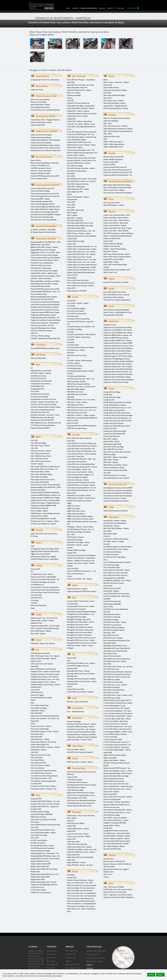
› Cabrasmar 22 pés (37, 90)
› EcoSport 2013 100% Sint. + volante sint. (44, 807)
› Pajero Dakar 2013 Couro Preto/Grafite (80, 857)
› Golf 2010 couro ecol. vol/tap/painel (115, 609)
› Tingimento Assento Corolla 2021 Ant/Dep (118, 374)
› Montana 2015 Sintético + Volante (78, 163)
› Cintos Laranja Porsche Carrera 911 (42, 188)
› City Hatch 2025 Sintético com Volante (80, 347)
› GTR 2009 (71, 875)
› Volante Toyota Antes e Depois (41, 122)
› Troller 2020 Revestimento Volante (115, 511)
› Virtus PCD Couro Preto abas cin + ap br (117, 812)
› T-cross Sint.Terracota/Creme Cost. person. (118, 713)
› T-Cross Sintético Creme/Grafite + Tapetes (117, 716)
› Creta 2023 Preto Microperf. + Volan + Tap (81, 459)
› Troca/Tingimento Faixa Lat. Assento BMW (118, 488)
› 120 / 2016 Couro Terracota (40, 453)
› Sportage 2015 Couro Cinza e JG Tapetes (81, 674)
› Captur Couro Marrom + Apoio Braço (115, 223)
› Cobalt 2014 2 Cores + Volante (77, 116)
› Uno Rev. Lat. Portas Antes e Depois (43, 786)
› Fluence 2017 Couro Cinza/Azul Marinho (117, 257)
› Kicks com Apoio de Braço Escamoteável (81, 901)
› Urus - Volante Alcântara (75, 712)
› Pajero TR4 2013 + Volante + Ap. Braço (80, 865)
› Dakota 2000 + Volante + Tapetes (42, 621)
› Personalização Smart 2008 (76, 798)
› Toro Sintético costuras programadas (43, 781)
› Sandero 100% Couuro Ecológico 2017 (116, 270)
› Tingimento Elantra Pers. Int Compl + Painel (118, 346)
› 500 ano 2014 (36, 661)
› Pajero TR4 (71, 860)
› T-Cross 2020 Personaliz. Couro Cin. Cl (116, 742)
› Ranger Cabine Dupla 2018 (40, 877)
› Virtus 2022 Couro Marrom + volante (116, 820)
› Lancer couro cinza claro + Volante (78, 836)
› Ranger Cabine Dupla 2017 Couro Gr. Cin (44, 874)
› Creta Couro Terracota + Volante (78, 480)
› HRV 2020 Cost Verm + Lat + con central (81, 400)
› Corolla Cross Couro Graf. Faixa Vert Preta (117, 421)
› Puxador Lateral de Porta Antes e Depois (44, 307)
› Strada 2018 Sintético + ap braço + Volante (45, 747)
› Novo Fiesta (35, 822)
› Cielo (32, 546)
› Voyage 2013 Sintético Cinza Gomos (116, 831)
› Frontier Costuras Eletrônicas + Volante (80, 880)
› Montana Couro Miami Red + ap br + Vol (80, 150)
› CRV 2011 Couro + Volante (76, 350)
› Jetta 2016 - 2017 (109, 633)
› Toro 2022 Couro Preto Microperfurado (44, 776)
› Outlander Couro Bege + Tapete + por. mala (81, 849)
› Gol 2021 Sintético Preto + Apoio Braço (116, 596)
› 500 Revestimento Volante (40, 653)
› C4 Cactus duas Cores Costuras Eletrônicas (45, 590)
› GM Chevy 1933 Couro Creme (41, 265)
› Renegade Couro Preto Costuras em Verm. (81, 638)
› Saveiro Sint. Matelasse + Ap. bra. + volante (118, 771)
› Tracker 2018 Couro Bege (75, 241)
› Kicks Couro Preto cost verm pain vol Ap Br (81, 885)
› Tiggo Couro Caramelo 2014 (40, 554)
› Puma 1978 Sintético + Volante (114, 205)
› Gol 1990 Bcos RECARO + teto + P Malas (117, 581)
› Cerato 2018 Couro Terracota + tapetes (80, 692)
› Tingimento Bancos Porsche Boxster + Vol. (45, 318)
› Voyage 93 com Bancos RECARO (114, 823)
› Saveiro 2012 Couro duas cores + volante (117, 789)
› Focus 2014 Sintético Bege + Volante (43, 833)
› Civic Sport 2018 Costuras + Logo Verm (80, 322)
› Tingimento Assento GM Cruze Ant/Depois (81, 236)
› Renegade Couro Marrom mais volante (80, 630)
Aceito (151, 975)
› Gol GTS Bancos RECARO (112, 604)
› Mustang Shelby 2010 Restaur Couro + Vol (45, 856)
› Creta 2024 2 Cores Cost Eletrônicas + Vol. (81, 451)
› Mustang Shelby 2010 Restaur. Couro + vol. (45, 291)
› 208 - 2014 (107, 123)
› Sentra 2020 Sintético (111, 88)
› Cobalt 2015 (71, 119)
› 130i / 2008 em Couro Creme (41, 456)
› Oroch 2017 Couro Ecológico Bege (115, 264)
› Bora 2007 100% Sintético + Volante (116, 528)
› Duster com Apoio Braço (112, 238)
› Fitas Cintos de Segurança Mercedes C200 (45, 207)
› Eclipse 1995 (71, 826)
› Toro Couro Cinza (36, 758)
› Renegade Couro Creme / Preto (77, 625)
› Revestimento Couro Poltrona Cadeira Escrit (45, 150)
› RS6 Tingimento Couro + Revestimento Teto (46, 423)
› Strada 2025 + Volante (38, 750)
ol (130, 408)
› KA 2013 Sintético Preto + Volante (42, 846)
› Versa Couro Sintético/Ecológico (114, 95)
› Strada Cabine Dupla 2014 (39, 744)
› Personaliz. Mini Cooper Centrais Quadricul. (45, 485)
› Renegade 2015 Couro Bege (76, 617)
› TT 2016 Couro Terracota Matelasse (43, 425)
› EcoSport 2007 (36, 799)
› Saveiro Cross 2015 (110, 794)
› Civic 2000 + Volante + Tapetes (78, 303)
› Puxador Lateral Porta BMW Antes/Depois (45, 492)
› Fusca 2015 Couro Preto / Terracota (115, 575)
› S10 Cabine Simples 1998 (76, 228)
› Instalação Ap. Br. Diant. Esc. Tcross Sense (45, 80)
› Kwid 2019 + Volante (110, 251)
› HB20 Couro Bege (73, 509)
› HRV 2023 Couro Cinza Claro (77, 413)
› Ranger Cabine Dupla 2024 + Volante (43, 882)
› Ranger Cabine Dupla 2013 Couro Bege (44, 869)
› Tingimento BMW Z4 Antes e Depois (116, 338)
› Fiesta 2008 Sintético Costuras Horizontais (45, 825)
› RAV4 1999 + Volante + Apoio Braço (115, 457)
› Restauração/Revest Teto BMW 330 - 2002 (45, 242)
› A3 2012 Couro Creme (38, 376)
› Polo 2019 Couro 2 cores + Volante (115, 685)
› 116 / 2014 (34, 440)
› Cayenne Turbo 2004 (111, 162)
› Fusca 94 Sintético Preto (111, 567)
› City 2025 (70, 342)
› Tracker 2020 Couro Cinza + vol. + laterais (81, 252)
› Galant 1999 (71, 831)
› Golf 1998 (107, 599)
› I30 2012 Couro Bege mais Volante (79, 532)
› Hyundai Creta (108, 859)
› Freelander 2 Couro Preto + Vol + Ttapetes (81, 729)
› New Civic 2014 (72, 420)
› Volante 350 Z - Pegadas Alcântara (115, 106)
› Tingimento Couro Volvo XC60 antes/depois (118, 380)
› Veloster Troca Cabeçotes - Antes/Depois (44, 323)
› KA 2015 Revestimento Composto (42, 848)
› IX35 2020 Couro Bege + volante (78, 542)
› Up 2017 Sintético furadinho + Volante (116, 839)
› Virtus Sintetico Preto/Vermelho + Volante (117, 810)
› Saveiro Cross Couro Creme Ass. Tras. (116, 784)
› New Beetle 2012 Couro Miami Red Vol (116, 648)
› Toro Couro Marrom (37, 768)
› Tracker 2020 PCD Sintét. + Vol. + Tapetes (81, 254)
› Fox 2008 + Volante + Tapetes (113, 541)
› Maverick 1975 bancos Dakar (40, 851)
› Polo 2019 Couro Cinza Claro (113, 682)
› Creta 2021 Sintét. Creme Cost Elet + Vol (80, 449)
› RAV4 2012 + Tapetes (110, 462)
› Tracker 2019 (71, 244)
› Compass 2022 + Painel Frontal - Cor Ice (80, 601)
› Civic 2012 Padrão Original (76, 308)
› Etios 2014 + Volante (110, 439)
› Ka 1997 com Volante (38, 843)
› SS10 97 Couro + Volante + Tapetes (79, 233)
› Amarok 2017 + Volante (111, 526)
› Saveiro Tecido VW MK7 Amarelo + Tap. (116, 768)
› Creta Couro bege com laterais (77, 477)
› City (68, 324)
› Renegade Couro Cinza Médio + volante (80, 622)
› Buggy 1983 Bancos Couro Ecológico (43, 250)
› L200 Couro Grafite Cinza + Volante (79, 847)
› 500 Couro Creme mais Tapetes (42, 664)
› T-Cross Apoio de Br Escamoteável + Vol (117, 745)
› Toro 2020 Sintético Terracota (41, 773)
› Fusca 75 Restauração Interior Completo (117, 562)
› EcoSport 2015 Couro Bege (40, 812)
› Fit (68, 358)
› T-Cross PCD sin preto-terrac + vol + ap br (117, 726)
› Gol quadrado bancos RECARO (114, 578)
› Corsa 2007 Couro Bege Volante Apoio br (81, 127)
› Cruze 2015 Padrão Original (76, 140)
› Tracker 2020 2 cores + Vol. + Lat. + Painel (81, 262)
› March (105, 80)
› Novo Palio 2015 (36, 737)
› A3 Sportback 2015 (37, 389)
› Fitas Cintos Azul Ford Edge (40, 191)
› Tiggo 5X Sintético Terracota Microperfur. (44, 551)
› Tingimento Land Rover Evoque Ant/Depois (45, 320)
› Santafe (70, 548)
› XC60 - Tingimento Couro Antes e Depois (117, 895)
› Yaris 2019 (107, 473)
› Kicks (69, 911)
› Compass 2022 (72, 604)
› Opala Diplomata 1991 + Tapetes (78, 189)
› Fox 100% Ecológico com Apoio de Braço (117, 547)
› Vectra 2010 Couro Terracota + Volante (80, 286)
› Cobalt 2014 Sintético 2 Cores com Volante (81, 114)
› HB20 (69, 503)
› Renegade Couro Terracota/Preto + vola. (80, 614)
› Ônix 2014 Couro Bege (75, 166)
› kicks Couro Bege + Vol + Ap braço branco (81, 888)
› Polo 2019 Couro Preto (111, 693)
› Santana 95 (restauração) (112, 799)
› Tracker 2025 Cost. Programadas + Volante (81, 267)
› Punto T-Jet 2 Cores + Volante (41, 726)
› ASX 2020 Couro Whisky (75, 823)
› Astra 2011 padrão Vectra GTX (77, 88)
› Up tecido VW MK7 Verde (112, 849)
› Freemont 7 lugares (37, 695)
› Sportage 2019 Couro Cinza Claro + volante (81, 681)
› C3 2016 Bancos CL (37, 585)
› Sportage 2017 (72, 676)
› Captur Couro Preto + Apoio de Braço (116, 231)
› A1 (31, 368)
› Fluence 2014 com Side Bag (113, 244)
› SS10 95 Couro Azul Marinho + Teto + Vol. (81, 231)
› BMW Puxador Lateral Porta (40, 245)
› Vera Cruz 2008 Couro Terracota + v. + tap (81, 571)
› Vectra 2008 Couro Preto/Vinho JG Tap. (80, 283)
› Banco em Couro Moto (38, 102)
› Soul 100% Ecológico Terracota (78, 666)
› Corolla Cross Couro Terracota (113, 423)
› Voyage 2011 (107, 828)
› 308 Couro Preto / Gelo (111, 136)
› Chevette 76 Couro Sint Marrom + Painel (44, 260)
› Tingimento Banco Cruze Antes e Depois (117, 351)
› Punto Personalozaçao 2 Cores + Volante (44, 731)
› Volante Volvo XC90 (37, 125)
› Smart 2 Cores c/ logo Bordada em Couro (81, 795)
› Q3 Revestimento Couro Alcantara (42, 418)
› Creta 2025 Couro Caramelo (76, 462)
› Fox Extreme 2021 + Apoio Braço (114, 557)
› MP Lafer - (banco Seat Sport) (41, 171)
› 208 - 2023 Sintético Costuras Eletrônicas (118, 131)
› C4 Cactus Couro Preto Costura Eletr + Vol (45, 579)
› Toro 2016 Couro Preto (38, 763)
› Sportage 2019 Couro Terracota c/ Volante (81, 679)
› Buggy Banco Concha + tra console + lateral (45, 252)
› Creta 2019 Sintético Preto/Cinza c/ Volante (82, 446)
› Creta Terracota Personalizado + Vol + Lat (81, 490)
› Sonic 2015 (71, 207)
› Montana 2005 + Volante (75, 155)
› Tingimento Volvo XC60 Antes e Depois (117, 377)
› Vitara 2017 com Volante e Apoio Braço (116, 300)
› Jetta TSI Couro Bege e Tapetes (114, 630)
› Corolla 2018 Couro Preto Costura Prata (116, 413)
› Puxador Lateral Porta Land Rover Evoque (81, 732)
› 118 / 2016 (34, 448)
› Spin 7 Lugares (72, 215)
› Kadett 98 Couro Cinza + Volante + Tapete (81, 145)
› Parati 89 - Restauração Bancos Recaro (116, 763)
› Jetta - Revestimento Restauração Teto (116, 640)
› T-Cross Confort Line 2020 (112, 739)
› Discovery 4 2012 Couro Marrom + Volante (81, 724)
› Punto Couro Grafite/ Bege (40, 729)
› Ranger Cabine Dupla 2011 (39, 866)
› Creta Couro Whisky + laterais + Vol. (79, 469)
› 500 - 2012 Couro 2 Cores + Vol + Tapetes (45, 656)
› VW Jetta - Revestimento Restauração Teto (45, 338)
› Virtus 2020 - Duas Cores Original (115, 818)
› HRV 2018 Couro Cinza (75, 392)
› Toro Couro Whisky (37, 760)
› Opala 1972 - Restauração (76, 187)
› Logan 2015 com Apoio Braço (113, 259)
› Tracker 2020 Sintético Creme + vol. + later (81, 259)
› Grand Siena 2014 (37, 734)
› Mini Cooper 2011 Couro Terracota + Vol (44, 469)
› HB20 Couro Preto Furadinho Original (80, 516)
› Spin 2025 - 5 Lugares (74, 218)
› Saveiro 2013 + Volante (111, 792)
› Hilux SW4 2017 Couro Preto (113, 449)
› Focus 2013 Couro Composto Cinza (43, 830)
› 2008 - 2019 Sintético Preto (113, 147)
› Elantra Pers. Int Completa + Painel (79, 495)
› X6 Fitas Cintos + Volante (39, 516)
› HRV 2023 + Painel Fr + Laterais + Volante (81, 415)
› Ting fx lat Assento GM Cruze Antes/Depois (45, 258)
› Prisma (69, 194)
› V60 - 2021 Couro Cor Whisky (113, 887)
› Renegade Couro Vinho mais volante (79, 632)
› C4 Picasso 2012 (36, 598)
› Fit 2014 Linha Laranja (74, 366)
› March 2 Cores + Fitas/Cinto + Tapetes (116, 82)
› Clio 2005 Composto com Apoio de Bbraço (118, 233)
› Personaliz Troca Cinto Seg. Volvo (42, 217)
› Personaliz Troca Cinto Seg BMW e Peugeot (45, 214)
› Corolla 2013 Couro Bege (112, 397)
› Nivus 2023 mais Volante (112, 656)
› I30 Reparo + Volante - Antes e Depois (80, 527)
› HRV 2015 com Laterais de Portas (78, 384)
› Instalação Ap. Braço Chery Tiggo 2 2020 (44, 549)
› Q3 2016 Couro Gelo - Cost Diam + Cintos (45, 415)
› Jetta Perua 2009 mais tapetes (114, 627)
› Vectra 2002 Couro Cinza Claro (78, 280)
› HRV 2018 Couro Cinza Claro (77, 394)
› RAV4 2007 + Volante (111, 460)
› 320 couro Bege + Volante (76, 749)
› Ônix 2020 (71, 176)
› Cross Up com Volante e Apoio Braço (116, 539)
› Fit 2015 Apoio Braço (74, 368)
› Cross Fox (106, 536)
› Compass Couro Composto (76, 609)
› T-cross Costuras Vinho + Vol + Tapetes (116, 708)
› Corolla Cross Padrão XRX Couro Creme (117, 426)
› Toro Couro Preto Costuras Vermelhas (43, 771)
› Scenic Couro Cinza (110, 272)
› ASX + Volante (72, 818)
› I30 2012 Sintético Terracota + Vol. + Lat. (80, 529)
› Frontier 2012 (71, 878)
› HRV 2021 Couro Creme (75, 405)
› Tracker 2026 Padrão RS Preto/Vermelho (81, 273)
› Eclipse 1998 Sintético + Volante (78, 829)
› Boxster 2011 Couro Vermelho (113, 157)
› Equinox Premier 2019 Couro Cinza (79, 142)
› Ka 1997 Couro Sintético (39, 840)
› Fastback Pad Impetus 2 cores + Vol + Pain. (45, 679)
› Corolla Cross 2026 (110, 428)
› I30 (68, 524)
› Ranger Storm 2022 (37, 879)
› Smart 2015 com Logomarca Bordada (116, 310)
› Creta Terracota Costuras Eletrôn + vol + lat (81, 488)
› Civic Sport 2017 (72, 316)
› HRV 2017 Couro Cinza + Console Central (81, 387)
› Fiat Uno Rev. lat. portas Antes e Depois (44, 255)
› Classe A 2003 (72, 777)
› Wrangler (70, 648)
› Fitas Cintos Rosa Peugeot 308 (41, 201)
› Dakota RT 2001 (36, 623)
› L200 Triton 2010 (73, 842)
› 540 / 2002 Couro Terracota (40, 461)
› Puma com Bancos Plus (39, 178)
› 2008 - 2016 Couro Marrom (113, 142)
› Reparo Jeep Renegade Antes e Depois (44, 297)
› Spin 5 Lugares (72, 213)
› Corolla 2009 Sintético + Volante (114, 405)
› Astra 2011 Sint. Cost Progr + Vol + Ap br (80, 85)
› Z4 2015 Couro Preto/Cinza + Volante (43, 524)
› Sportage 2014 (72, 668)
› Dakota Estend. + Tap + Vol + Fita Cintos (44, 618)
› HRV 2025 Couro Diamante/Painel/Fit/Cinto (82, 418)
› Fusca (105, 560)
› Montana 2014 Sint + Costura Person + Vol (81, 160)
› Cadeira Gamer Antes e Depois (41, 135)
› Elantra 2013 (71, 493)
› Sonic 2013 (71, 202)
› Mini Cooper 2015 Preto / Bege (41, 474)
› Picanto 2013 (71, 658)
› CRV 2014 (70, 353)
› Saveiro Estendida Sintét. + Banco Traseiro (117, 773)
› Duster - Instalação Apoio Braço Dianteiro (117, 236)
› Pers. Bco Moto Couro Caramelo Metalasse (45, 110)
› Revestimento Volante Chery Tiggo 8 (43, 557)
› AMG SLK (70, 774)
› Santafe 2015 (71, 553)
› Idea (32, 703)
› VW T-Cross (107, 874)
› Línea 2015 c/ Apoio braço (39, 705)
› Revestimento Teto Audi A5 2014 (42, 299)
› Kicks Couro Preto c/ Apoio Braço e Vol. (80, 898)
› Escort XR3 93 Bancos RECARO (41, 814)
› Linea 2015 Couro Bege (38, 708)
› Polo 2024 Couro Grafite (112, 698)
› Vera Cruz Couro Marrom (75, 574)
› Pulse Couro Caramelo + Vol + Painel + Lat (45, 718)
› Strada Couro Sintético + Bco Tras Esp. (43, 742)
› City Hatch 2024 (73, 345)
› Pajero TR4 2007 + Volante (76, 862)
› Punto (33, 724)
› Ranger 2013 (35, 872)
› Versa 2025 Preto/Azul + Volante (114, 103)
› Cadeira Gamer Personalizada (41, 137)
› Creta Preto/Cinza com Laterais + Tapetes (81, 485)
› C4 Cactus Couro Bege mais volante (43, 582)
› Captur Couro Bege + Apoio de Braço (116, 218)
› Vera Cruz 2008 (72, 568)
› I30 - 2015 (71, 535)
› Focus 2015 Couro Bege (39, 835)
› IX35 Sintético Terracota (75, 537)
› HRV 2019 (70, 397)
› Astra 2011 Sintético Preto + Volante (79, 90)
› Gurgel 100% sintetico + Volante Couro (44, 273)
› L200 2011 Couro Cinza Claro (77, 844)
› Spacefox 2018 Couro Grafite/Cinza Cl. (116, 805)
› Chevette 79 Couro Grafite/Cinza (42, 263)
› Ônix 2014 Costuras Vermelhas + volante (81, 168)
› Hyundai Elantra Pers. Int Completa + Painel (45, 276)
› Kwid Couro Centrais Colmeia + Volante (116, 254)
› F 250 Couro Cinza (37, 887)
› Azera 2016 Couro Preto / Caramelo (79, 438)
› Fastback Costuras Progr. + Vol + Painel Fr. (44, 677)
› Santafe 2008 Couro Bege (76, 550)
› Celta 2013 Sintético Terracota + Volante (80, 108)
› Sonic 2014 (71, 205)
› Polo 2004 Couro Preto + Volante (115, 661)
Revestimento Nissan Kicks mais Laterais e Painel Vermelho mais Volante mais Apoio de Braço (76, 22)
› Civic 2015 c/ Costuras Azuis (76, 314)
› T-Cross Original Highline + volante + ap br (117, 732)
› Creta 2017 (71, 441)
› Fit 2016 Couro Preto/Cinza (76, 376)
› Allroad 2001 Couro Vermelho (41, 371)
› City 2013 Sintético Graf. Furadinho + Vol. (81, 327)
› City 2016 (70, 332)
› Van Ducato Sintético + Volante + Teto (43, 789)
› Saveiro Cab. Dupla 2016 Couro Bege (116, 776)
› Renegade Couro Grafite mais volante (80, 627)
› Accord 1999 (71, 301)
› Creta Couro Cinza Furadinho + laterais (80, 472)
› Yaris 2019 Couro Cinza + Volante (114, 475)
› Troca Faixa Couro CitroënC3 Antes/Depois (45, 302)
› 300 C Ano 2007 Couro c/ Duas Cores (44, 534)
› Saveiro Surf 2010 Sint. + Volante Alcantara (118, 786)
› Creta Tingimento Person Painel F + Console (82, 467)
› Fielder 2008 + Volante (111, 441)
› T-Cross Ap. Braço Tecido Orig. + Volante (117, 719)
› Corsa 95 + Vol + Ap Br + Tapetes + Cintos (81, 124)
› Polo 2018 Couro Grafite (111, 680)
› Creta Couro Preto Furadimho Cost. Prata (81, 482)
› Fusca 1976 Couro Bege (111, 565)
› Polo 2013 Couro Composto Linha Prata (117, 674)
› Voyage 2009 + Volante (111, 825)
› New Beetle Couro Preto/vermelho (115, 651)
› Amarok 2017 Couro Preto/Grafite (115, 523)
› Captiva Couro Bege (74, 95)
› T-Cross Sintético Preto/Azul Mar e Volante (118, 703)
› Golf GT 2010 (108, 607)
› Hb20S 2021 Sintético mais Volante (79, 501)
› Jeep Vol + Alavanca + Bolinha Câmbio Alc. (117, 864)
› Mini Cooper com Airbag (39, 477)
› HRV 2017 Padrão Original (76, 389)
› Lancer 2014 (71, 839)
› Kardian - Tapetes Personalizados (114, 249)
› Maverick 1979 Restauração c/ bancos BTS (45, 176)
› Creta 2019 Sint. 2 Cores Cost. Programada (81, 443)
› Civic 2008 (71, 306)
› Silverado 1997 (72, 200)
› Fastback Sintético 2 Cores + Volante (43, 682)
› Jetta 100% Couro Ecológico (113, 638)
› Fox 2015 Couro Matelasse (112, 552)
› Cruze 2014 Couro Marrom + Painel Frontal (81, 137)
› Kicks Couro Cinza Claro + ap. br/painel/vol (81, 893)
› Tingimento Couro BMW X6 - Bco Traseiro (117, 330)
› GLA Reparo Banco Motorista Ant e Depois (81, 785)
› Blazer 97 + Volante (73, 93)
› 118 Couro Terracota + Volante (41, 451)
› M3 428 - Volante (37, 464)
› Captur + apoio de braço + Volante (115, 225)
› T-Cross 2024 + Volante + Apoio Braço (116, 747)
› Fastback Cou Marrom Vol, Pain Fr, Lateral (45, 674)
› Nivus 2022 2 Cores (110, 653)
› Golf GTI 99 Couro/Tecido (112, 601)
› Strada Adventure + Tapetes (40, 739)
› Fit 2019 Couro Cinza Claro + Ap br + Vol (80, 379)
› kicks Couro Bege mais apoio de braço (80, 891)
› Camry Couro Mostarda (111, 436)
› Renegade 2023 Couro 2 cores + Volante (81, 640)
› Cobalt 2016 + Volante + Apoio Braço (79, 121)
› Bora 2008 (107, 531)
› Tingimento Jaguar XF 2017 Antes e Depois (81, 591)
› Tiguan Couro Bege (110, 758)
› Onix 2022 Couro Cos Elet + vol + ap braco (81, 181)
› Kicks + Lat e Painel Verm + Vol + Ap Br (80, 883)
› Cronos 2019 (35, 690)
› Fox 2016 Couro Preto (111, 554)
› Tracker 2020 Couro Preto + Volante (79, 257)
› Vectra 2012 (71, 288)
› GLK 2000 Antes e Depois (76, 787)
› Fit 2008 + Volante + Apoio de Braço (79, 360)
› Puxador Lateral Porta (38, 490)
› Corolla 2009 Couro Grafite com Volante (117, 402)
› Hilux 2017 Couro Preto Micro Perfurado (117, 452)
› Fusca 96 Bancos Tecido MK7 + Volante (116, 570)
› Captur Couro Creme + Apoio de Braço (116, 220)
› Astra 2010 (71, 82)
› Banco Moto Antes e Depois (40, 105)
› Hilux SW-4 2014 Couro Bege (113, 447)
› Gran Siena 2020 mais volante (41, 698)
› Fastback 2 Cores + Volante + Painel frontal (45, 672)
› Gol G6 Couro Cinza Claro (112, 588)
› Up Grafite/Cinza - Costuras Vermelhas (116, 833)
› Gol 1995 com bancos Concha (41, 168)
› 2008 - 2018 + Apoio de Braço (114, 144)
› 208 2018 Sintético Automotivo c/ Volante (118, 129)
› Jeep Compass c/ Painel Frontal (114, 861)
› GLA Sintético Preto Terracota (77, 782)
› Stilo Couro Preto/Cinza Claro (41, 755)
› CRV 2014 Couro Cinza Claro (77, 355)
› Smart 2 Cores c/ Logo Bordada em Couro (117, 312)
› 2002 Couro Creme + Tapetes (77, 589)
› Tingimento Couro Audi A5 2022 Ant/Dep (117, 327)
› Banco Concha (35, 160)
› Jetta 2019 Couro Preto (111, 635)
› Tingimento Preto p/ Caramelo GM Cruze (44, 310)
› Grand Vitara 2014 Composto (113, 297)
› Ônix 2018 (70, 173)
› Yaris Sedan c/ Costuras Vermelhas (115, 470)
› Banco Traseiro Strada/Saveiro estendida (44, 163)
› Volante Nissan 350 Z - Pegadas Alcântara (45, 120)
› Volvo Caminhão (109, 867)
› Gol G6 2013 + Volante (111, 591)
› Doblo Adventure (36, 692)
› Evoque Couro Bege (74, 721)
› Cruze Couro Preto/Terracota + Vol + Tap (80, 134)
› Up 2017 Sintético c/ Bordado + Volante (117, 836)
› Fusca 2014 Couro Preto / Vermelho (115, 573)
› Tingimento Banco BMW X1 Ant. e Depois (117, 340)
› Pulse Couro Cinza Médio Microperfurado (45, 716)
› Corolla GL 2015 (109, 400)
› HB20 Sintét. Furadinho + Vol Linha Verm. (81, 498)
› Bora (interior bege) (110, 534)
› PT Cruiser (34, 536)
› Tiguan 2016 (107, 753)
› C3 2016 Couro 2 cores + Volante (42, 574)
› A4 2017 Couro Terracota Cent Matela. (43, 404)
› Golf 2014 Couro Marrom (112, 614)
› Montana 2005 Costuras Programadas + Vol (82, 153)
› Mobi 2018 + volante (38, 711)
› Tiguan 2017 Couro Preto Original (114, 755)
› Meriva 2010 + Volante (75, 147)
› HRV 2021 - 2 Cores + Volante (77, 402)
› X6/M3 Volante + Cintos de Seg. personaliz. (45, 513)
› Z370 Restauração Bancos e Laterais (115, 108)
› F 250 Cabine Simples (38, 890)
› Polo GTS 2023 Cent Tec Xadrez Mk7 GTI (117, 700)
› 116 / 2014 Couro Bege (38, 443)
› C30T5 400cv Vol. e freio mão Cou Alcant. (118, 889)
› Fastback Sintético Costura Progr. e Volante (45, 685)
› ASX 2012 (70, 821)
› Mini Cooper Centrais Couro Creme (42, 480)
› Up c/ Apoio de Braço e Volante (114, 846)
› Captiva (69, 98)
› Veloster (70, 566)
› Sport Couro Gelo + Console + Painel (79, 740)
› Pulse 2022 (34, 721)
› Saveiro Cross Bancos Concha (113, 779)
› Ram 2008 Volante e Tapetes (41, 631)
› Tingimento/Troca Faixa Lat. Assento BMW (45, 500)
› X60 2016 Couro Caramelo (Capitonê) (80, 752)
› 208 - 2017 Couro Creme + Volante (115, 126)
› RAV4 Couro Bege (109, 455)
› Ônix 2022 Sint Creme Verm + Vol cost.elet (81, 179)
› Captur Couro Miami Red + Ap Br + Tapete (117, 228)
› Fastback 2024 (36, 687)
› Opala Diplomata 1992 (75, 192)
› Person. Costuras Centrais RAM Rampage (44, 628)
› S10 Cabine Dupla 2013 (75, 220)
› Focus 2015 (34, 838)
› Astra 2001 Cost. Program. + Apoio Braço (81, 80)
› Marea (33, 700)
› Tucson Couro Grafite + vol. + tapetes (79, 579)
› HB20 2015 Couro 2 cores (76, 511)
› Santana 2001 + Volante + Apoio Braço (116, 802)
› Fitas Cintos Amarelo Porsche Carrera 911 (44, 194)
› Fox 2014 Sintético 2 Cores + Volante (116, 549)
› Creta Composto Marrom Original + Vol (80, 475)
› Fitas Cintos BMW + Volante (40, 199)
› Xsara (32, 608)
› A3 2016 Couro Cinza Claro (40, 394)
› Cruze (69, 129)
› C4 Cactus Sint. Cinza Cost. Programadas (44, 587)
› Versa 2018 (107, 93)
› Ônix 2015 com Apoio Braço (76, 171)
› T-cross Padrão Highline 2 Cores (114, 706)
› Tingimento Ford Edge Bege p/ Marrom (44, 885)
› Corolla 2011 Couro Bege (111, 392)
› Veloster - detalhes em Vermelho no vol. (81, 561)
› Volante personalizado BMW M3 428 (43, 505)
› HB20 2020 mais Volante (76, 514)
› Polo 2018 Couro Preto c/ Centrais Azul (116, 677)
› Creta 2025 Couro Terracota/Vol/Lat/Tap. (81, 464)
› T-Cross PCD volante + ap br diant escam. (117, 729)
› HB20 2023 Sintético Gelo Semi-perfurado (82, 522)
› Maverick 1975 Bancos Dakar (40, 173)
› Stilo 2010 (34, 752)
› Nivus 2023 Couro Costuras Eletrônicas (116, 659)
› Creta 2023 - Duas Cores (75, 456)
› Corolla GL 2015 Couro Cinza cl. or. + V (116, 408)
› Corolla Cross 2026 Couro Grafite (114, 431)
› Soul (68, 661)
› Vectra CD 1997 (72, 275)
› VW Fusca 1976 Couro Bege (40, 336)
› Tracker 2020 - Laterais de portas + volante (81, 249)
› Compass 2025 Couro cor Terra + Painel (80, 606)
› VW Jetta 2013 (108, 872)
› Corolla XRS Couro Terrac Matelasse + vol (117, 418)
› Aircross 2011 (35, 569)
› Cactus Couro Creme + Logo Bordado (43, 577)
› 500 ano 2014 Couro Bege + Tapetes (43, 658)
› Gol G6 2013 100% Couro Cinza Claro (116, 594)
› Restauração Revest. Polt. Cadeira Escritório (45, 148)
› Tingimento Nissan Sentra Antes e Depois (117, 364)
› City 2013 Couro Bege (74, 329)
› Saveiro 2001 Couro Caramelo (113, 781)
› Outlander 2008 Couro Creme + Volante (81, 852)
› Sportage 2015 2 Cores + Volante (78, 671)
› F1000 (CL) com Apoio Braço (41, 892)
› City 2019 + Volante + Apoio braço (78, 337)
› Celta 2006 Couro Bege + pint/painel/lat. (81, 106)
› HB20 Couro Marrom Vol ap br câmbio (80, 519)
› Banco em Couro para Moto (40, 99)
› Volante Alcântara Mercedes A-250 (79, 806)
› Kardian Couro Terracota (111, 246)
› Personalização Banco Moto (40, 107)
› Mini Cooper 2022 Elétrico (39, 482)
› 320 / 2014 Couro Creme (39, 459)
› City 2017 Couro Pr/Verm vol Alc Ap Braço (81, 334)
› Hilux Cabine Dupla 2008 (112, 444)
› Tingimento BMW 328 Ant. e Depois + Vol (117, 335)
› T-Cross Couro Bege (110, 737)
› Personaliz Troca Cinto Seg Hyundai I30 (44, 212)
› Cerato (69, 687)
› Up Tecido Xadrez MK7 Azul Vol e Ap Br (116, 841)
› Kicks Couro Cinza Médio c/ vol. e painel (80, 906)
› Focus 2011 (34, 827)
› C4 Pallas (34, 603)
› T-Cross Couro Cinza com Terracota (115, 724)
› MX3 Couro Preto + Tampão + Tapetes (80, 762)
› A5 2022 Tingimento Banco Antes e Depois (45, 407)
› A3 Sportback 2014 (37, 386)
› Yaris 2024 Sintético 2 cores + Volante (116, 478)
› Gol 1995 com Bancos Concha (113, 583)
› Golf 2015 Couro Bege (111, 620)
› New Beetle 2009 (109, 643)
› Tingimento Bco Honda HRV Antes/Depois (81, 426)
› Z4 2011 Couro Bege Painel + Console (43, 519)
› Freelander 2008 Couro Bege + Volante (80, 727)
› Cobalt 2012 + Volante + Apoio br (78, 111)
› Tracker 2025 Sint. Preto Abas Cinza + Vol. (81, 270)
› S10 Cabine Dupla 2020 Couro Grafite (80, 226)
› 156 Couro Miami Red (38, 358)
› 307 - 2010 (107, 134)
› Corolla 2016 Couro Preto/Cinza (114, 410)
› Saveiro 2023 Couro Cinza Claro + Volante (117, 797)
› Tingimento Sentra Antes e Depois (115, 90)
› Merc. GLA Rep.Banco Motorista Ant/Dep (117, 187)
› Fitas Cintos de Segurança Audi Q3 (42, 204)
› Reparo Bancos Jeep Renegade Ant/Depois (81, 612)
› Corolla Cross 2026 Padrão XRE (114, 434)
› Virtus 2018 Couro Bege (111, 815)
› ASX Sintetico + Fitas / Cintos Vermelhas (80, 816)
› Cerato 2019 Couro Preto (75, 689)
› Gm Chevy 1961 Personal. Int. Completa (44, 271)
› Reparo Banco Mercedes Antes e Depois (44, 284)
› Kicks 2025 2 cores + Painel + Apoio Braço (81, 909)
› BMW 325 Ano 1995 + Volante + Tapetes (44, 247)
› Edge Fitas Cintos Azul (38, 817)
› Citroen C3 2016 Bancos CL (40, 165)
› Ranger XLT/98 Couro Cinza (40, 861)
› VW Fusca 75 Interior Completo (41, 331)
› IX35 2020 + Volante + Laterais (77, 545)
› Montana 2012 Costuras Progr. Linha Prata (81, 158)
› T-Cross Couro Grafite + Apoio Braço (115, 721)
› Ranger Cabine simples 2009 (41, 864)
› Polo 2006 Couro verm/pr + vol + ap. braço (118, 667)
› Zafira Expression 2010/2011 (76, 291)
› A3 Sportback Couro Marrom (40, 384)
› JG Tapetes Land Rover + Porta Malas (43, 230)
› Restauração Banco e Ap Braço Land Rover (45, 281)
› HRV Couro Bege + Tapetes (76, 381)
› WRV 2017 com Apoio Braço (76, 428)
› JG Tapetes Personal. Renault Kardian (43, 232)
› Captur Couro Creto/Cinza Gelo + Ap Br (116, 215)
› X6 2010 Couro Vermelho (39, 508)
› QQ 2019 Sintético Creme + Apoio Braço (44, 559)
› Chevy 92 (70, 101)
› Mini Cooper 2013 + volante (40, 472)
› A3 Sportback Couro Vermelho (41, 381)
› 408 (105, 139)
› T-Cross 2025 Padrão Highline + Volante (117, 750)
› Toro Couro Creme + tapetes (40, 765)
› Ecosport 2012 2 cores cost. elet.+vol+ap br (45, 804)
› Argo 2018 (34, 666)
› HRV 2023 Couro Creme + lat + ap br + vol (81, 410)
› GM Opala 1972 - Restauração (41, 268)
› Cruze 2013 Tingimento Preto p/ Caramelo (81, 132)
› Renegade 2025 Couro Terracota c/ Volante (82, 643)
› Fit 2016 (70, 374)
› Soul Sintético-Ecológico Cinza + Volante (81, 663)
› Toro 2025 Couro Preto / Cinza (41, 778)
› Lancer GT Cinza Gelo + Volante (78, 834)
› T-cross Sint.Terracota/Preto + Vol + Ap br (117, 711)
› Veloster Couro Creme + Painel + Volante (80, 563)
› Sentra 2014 (107, 85)
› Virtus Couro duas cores (111, 807)
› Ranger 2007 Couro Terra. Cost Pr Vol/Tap (45, 859)
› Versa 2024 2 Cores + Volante (113, 101)
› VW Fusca (34, 333)
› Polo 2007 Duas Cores (111, 669)
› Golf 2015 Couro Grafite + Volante (115, 622)
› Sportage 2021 (72, 684)
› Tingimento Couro (109, 325)
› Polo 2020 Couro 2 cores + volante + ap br (117, 695)
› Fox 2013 (106, 544)
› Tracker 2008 (71, 239)
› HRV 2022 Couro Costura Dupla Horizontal (81, 407)
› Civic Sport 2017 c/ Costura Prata (78, 319)
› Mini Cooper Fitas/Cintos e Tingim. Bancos (45, 209)
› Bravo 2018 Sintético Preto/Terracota (43, 669)
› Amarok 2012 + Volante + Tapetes (114, 521)
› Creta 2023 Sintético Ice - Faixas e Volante (81, 454)
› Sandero (106, 267)
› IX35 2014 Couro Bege (75, 540)
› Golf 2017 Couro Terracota (112, 625)
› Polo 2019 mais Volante (111, 687)
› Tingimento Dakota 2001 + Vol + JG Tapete (45, 626)
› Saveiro (106, 766)
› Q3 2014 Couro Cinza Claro (40, 412)
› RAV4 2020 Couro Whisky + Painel (115, 465)
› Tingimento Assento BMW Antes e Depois (45, 312)
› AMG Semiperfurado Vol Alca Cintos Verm (81, 772)
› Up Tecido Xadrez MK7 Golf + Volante (116, 844)
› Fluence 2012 (108, 241)
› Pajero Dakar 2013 (73, 855)
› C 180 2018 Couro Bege (75, 790)
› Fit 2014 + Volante (73, 363)
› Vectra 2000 (71, 278)
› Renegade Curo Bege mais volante (79, 619)
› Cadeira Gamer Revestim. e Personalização (45, 140)
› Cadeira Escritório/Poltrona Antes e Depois (45, 145)
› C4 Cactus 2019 (36, 595)
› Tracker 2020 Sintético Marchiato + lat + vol (82, 246)
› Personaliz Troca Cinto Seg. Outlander (43, 220)
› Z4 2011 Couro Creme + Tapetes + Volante (45, 521)
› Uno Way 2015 (36, 784)
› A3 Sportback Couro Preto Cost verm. (43, 399)
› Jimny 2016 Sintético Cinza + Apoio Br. (116, 295)
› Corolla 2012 (107, 395)
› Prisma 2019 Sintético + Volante (78, 197)
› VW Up (106, 877)
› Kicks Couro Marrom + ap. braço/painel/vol (81, 904)
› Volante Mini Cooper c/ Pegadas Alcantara (45, 503)
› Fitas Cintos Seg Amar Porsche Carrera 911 (45, 196)
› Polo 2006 (107, 664)
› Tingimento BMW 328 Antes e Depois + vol (45, 495)
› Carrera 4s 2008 (109, 165)
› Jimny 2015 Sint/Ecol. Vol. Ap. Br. (114, 292)
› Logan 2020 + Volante (111, 262)
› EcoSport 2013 (36, 809)
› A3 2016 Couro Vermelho (39, 397)
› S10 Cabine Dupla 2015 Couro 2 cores (80, 223)
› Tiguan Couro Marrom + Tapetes (114, 760)
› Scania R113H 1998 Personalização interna (45, 348)
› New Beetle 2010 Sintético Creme (115, 646)
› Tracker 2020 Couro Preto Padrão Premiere (82, 265)
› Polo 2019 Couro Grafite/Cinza (114, 690)
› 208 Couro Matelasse (110, 121)
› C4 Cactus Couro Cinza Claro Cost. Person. (45, 592)
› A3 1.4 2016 (35, 391)
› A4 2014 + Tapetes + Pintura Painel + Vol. (44, 402)
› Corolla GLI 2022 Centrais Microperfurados (118, 415)
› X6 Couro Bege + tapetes (39, 511)
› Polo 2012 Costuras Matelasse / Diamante (117, 672)
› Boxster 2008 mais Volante (113, 159)
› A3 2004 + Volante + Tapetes (40, 373)
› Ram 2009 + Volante (38, 634)
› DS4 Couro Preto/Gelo (38, 605)
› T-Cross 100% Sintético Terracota (115, 734)
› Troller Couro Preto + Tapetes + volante (80, 645)
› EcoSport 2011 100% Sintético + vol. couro (45, 801)
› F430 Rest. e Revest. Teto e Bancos (43, 643)
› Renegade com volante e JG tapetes (79, 635)
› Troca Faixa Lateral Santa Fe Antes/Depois (81, 555)
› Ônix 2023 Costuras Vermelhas (77, 184)
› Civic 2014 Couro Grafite (75, 311)
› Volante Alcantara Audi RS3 (40, 428)
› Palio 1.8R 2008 (36, 713)
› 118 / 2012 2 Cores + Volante (40, 446)
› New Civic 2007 (72, 423)
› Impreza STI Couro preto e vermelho (116, 282)
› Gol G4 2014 (108, 586)
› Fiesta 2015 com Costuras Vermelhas (43, 820)
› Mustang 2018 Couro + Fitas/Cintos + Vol (44, 853)
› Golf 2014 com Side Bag (111, 617)
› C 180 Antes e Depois (74, 780)
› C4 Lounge (34, 600)
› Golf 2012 (107, 612)
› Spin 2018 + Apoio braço (75, 210)
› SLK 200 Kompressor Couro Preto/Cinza (81, 803)
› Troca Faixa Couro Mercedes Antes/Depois (45, 305)
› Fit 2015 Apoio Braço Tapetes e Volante (80, 371)
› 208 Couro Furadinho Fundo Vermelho (116, 118)
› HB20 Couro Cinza (73, 506)
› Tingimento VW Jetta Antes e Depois (43, 315)
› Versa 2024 (107, 98)
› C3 (32, 572)
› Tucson (69, 576)
